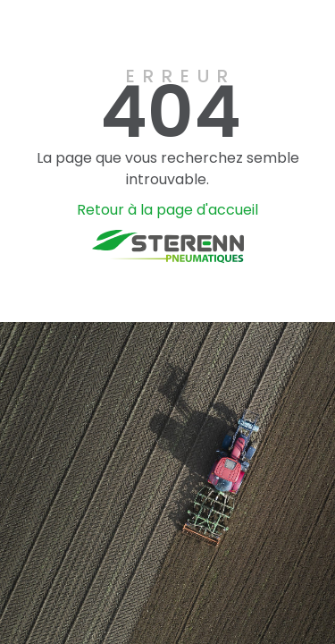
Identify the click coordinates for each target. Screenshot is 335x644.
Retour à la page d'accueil (167, 210)
